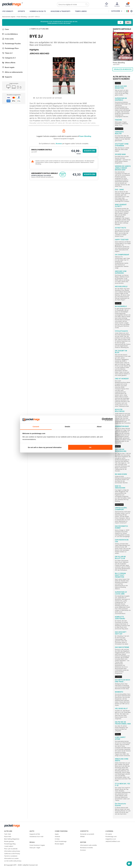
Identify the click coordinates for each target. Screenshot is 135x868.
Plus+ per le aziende (11, 849)
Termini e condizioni (11, 856)
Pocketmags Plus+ (11, 48)
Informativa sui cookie (11, 858)
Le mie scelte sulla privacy (13, 861)
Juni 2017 (31, 17)
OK (90, 447)
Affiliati (82, 836)
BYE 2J (38, 17)
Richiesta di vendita (86, 848)
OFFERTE (21, 11)
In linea (57, 839)
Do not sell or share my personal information (45, 447)
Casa (5, 29)
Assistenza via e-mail (36, 836)
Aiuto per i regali (35, 848)
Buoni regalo (8, 67)
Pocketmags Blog (10, 844)
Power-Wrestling (22, 17)
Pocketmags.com (111, 836)
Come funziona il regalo (37, 845)
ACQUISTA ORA (90, 151)
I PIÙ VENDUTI (8, 11)
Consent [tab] (36, 426)
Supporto (7, 77)
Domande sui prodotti (87, 834)
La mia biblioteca (10, 34)
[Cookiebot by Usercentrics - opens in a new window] (103, 420)
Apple (57, 834)
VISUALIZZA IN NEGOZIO (123, 69)
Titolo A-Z (7, 53)
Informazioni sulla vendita (88, 845)
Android (57, 836)
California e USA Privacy (12, 854)
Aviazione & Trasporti (60, 11)
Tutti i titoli (8, 834)
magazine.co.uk (111, 839)
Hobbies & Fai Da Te (38, 11)
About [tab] (99, 426)
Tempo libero (81, 11)
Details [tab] (67, 426)
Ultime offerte (9, 63)
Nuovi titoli (8, 836)
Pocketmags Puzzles (11, 44)
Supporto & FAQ (35, 834)
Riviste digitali (59, 844)
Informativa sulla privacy (12, 851)
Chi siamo (109, 834)
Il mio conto (8, 39)
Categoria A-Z (9, 58)
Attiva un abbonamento (12, 72)
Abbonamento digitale (9, 17)
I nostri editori (9, 846)
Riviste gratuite (9, 841)
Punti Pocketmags (61, 841)
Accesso (59, 144)
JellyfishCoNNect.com (113, 841)
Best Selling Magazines (12, 839)
